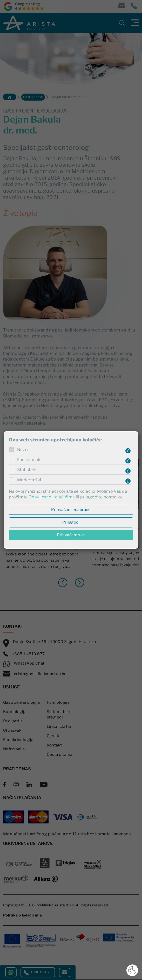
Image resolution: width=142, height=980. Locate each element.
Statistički (28, 470)
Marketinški (29, 480)
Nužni (23, 450)
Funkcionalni (30, 460)
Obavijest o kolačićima (52, 497)
